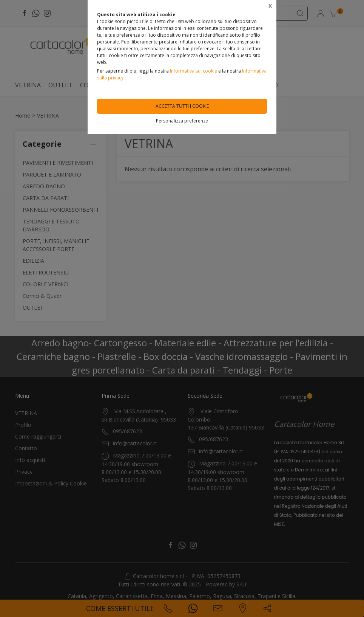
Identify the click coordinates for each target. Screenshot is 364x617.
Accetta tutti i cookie (182, 106)
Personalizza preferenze (182, 121)
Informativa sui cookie (194, 71)
